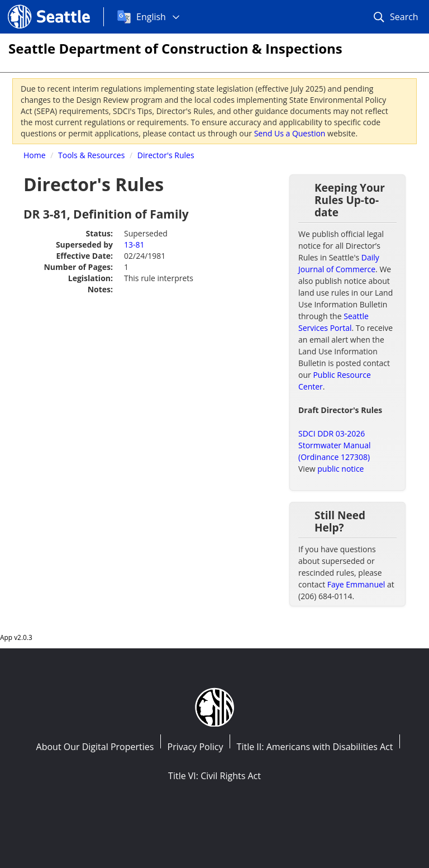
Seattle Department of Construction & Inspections (175, 48)
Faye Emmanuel (356, 584)
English (151, 17)
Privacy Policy (196, 747)
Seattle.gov (31, 6)
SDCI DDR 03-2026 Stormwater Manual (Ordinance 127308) (334, 445)
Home (35, 155)
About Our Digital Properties (95, 747)
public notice (340, 469)
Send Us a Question (290, 133)
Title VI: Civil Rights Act (214, 776)
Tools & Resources (91, 155)
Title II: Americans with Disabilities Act (315, 747)
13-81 (134, 245)
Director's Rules (166, 155)
